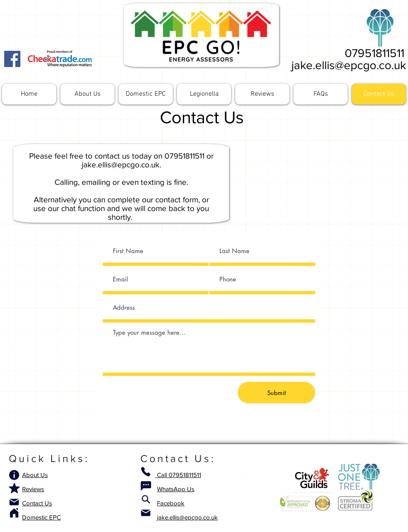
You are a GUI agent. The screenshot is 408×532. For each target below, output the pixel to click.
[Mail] (14, 502)
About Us (35, 475)
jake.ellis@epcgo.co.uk (349, 65)
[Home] (14, 513)
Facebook (171, 503)
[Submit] (276, 393)
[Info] (14, 475)
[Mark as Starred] (14, 488)
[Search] (146, 499)
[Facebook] (12, 59)
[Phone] (146, 472)
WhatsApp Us (176, 489)
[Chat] (146, 486)
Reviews (33, 489)
